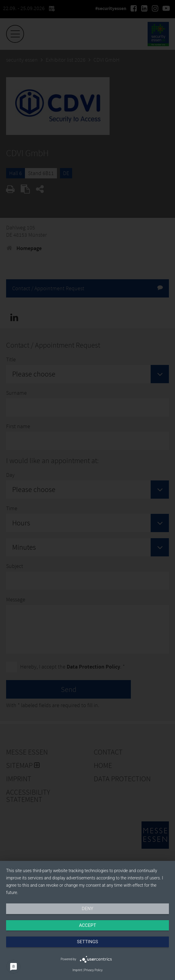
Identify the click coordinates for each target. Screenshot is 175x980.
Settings (88, 942)
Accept (87, 925)
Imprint (77, 970)
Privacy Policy (93, 970)
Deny (88, 909)
